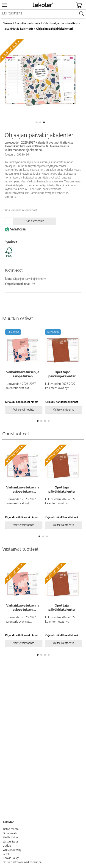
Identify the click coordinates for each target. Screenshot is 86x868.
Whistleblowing (12, 850)
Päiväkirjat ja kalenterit (18, 29)
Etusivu (7, 23)
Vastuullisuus (11, 842)
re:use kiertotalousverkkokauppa (22, 862)
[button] (37, 122)
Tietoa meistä (11, 829)
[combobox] (43, 14)
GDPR (6, 854)
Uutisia (7, 846)
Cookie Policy (11, 858)
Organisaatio (10, 834)
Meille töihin (10, 838)
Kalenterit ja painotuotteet (61, 23)
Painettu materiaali (27, 23)
